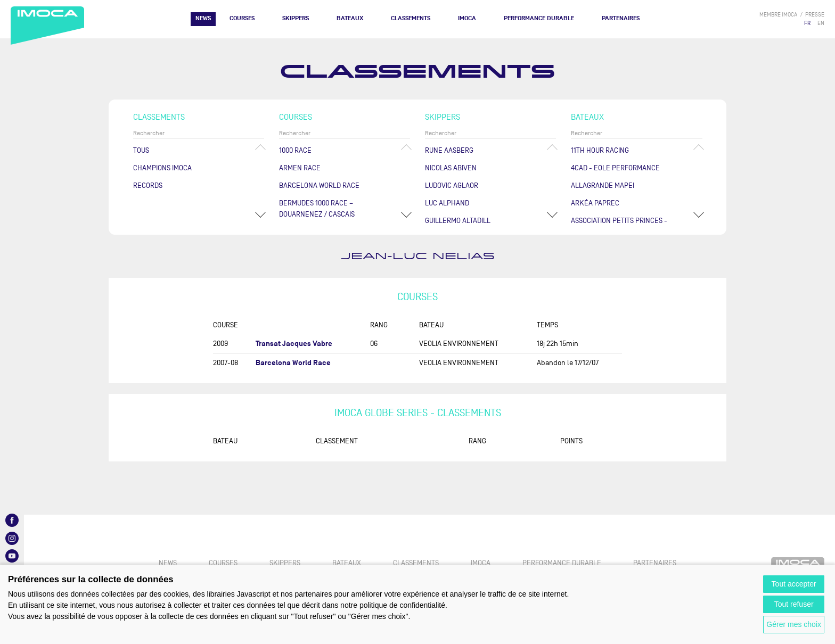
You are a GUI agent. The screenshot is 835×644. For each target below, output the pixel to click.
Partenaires (621, 18)
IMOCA (467, 18)
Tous (141, 150)
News (203, 18)
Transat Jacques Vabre (294, 344)
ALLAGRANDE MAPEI (603, 185)
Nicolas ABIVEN (451, 168)
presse (815, 15)
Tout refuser (794, 604)
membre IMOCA (778, 15)
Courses (242, 18)
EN (821, 23)
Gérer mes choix (794, 624)
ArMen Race (300, 168)
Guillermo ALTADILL (458, 221)
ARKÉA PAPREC (595, 203)
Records (148, 185)
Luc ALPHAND (447, 203)
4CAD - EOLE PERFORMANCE (615, 168)
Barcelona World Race (319, 185)
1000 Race (295, 150)
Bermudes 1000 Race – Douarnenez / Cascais (317, 209)
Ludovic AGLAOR (452, 185)
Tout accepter (794, 584)
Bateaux (350, 18)
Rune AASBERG (449, 150)
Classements (411, 18)
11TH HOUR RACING (600, 150)
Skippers (296, 18)
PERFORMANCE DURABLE (539, 18)
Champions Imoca (162, 168)
